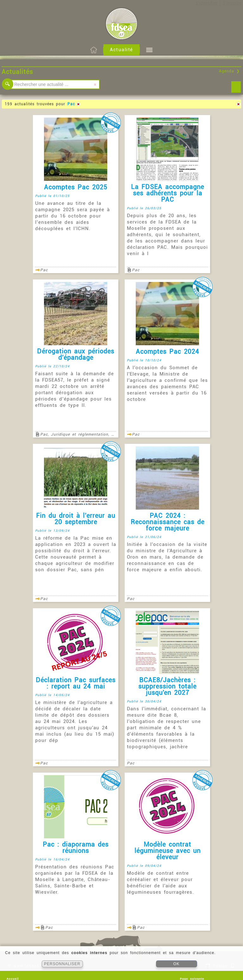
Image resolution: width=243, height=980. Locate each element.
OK (176, 964)
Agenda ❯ (229, 71)
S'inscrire (232, 3)
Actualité (121, 50)
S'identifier (206, 3)
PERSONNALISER (62, 964)
